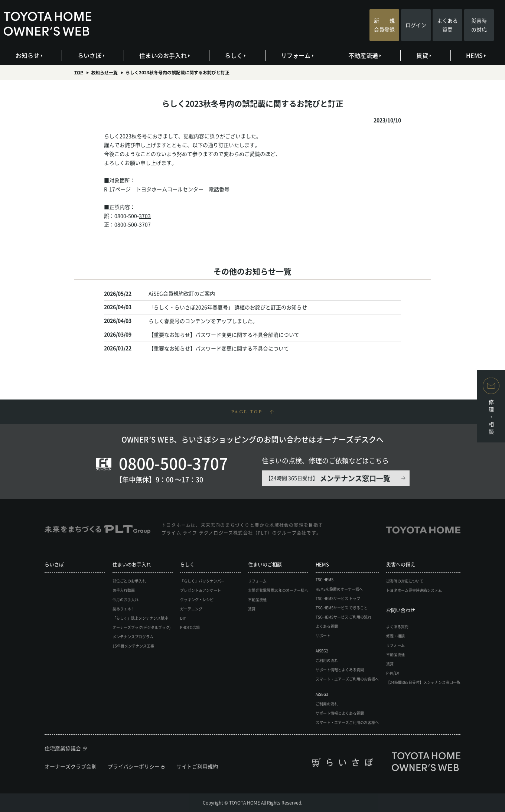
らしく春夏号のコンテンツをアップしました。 (203, 321)
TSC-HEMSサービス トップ (338, 598)
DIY (183, 618)
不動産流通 (365, 55)
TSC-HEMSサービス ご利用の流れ (343, 617)
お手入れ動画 (124, 590)
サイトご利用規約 (197, 766)
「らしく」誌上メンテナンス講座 (140, 618)
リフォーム (297, 55)
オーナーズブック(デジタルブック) (141, 627)
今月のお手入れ (126, 599)
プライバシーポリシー (134, 766)
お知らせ (29, 55)
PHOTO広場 (190, 627)
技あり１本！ (124, 609)
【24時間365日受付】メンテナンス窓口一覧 (423, 682)
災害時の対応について (405, 581)
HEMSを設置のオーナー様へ (339, 589)
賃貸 (424, 55)
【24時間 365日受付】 (328, 478)
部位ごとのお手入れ (129, 581)
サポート (323, 635)
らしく (235, 55)
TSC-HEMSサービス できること (342, 608)
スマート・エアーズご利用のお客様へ (347, 679)
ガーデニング (191, 609)
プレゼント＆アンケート (201, 590)
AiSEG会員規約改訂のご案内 (182, 293)
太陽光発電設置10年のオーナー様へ (278, 590)
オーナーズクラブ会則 (71, 766)
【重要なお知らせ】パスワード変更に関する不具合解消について (224, 335)
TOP (79, 72)
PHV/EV (393, 673)
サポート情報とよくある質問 (340, 670)
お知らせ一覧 (104, 72)
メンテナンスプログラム (133, 637)
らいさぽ (91, 55)
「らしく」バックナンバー (202, 581)
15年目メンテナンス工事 (133, 646)
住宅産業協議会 (63, 748)
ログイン (416, 25)
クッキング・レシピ (197, 599)
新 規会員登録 (384, 25)
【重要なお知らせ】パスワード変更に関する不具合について (219, 348)
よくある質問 (447, 25)
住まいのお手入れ (165, 55)
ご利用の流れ (327, 660)
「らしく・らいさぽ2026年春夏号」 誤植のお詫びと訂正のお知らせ (228, 307)
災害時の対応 (479, 25)
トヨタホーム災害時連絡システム (414, 590)
